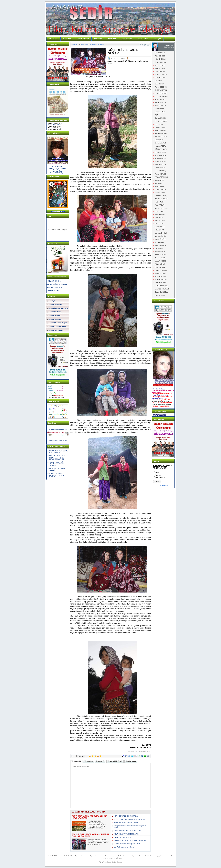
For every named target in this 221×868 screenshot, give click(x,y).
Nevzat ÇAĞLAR (161, 280)
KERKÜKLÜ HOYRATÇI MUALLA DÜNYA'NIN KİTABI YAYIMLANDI (58, 457)
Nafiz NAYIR (159, 202)
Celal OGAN (159, 211)
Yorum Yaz (89, 761)
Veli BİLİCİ (158, 81)
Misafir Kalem (160, 109)
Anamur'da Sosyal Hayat (58, 323)
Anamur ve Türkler (55, 304)
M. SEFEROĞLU (161, 75)
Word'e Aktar (131, 761)
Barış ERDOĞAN (161, 270)
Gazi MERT (159, 124)
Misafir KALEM (160, 227)
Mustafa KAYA (160, 193)
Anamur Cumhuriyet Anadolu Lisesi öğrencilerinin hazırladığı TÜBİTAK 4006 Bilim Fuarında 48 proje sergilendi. (98, 842)
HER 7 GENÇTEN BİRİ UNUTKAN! (126, 816)
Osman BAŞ (159, 140)
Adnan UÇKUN (160, 264)
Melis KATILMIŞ (160, 171)
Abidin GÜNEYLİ (161, 255)
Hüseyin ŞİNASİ (160, 59)
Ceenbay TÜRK (160, 152)
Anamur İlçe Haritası (56, 330)
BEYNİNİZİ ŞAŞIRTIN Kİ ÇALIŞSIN (126, 823)
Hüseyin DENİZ (160, 78)
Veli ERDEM (159, 224)
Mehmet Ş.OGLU (161, 233)
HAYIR (159, 475)
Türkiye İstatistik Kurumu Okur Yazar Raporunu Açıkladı (130, 827)
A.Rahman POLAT (161, 199)
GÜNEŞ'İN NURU (161, 149)
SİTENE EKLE (127, 39)
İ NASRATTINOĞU (161, 286)
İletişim (120, 858)
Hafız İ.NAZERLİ (161, 146)
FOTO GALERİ (83, 39)
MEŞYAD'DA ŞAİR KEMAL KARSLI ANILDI (59, 452)
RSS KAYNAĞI (143, 39)
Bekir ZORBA (160, 84)
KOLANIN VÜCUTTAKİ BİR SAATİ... (126, 834)
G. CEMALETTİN (161, 90)
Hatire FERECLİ (160, 168)
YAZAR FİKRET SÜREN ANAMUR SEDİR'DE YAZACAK (58, 464)
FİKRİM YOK (161, 478)
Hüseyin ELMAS (161, 276)
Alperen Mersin (160, 295)
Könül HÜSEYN (160, 165)
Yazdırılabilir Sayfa (115, 761)
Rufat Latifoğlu (160, 99)
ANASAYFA (53, 39)
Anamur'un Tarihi (55, 312)
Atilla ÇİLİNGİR (160, 56)
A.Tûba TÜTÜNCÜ (161, 177)
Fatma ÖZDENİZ (161, 87)
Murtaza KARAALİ (161, 208)
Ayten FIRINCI (160, 214)
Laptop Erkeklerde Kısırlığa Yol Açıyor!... (128, 844)
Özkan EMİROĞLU (162, 292)
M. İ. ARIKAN (159, 242)
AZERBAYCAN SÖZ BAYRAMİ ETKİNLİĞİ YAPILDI (57, 475)
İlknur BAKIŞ (159, 186)
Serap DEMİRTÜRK (162, 245)
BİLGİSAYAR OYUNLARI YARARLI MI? (128, 831)
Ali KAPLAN (159, 217)
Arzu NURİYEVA (161, 155)
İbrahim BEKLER (161, 137)
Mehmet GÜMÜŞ (161, 196)
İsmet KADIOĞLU (161, 158)
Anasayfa (52, 301)
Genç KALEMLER (161, 121)
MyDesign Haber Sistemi (114, 862)
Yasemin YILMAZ (161, 134)
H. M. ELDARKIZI (161, 93)
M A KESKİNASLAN (162, 289)
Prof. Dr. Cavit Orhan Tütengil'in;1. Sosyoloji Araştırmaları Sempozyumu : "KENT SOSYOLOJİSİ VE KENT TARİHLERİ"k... (97, 825)
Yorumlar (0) (76, 761)
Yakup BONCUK (161, 103)
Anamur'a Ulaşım (55, 319)
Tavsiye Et (100, 761)
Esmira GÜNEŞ (160, 118)
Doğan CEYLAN (161, 189)
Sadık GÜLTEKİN (161, 283)
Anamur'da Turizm (55, 315)
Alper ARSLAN (160, 205)
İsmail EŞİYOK (160, 252)
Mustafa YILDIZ (160, 261)
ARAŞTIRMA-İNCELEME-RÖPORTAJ (93, 44)
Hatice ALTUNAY (161, 162)
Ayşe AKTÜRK (160, 221)
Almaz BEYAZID (161, 174)
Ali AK (157, 115)
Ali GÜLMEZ (159, 183)
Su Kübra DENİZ (161, 273)
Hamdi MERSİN (160, 130)
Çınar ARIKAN (160, 71)
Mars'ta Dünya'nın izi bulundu (124, 847)
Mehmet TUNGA (161, 236)
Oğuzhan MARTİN (161, 96)
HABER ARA (68, 39)
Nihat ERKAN (160, 230)
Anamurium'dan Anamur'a (58, 308)
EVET (158, 473)
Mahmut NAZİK (160, 112)
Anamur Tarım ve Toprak (58, 326)
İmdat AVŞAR (160, 180)
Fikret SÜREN (160, 53)
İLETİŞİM (157, 39)
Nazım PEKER (160, 65)
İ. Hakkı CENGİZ (161, 127)
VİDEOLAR (98, 39)
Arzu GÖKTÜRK (161, 106)
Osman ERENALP (161, 62)
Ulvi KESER (159, 249)
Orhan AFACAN (160, 143)
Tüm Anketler (163, 485)
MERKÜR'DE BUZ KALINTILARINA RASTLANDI (131, 840)
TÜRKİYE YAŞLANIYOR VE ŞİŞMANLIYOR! (129, 819)
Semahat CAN (160, 267)
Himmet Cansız (160, 68)
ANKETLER (112, 39)
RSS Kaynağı (104, 858)
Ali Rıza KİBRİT (160, 258)
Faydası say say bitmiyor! (123, 837)
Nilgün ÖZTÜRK (160, 239)
